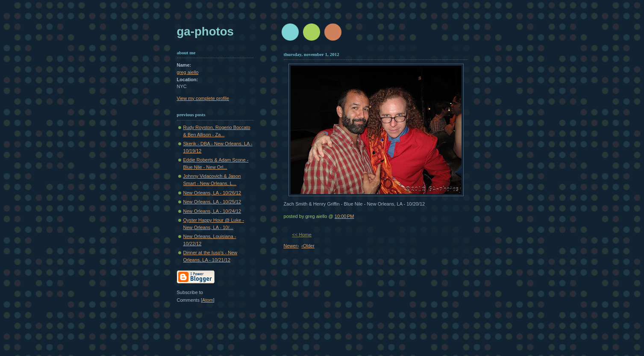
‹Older (308, 246)
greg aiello (188, 72)
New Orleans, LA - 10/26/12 (212, 193)
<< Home (302, 235)
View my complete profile (203, 98)
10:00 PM (344, 216)
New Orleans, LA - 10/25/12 (212, 202)
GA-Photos (205, 31)
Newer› (291, 246)
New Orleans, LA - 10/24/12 (212, 211)
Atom (208, 300)
